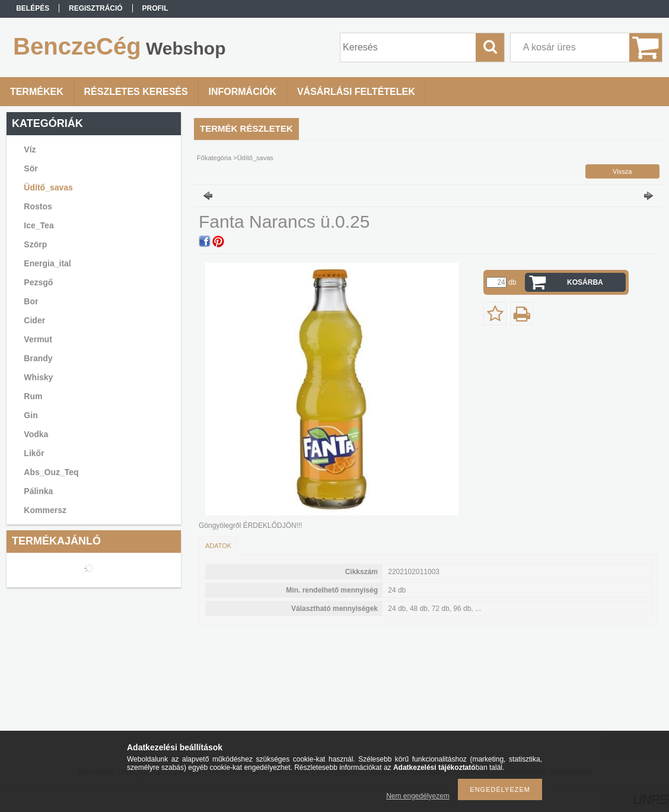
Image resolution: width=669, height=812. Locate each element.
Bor (31, 301)
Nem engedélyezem (418, 796)
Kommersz (45, 510)
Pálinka (38, 491)
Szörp (35, 244)
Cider (34, 320)
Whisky (38, 377)
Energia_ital (47, 263)
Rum (33, 396)
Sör (31, 168)
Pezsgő (38, 282)
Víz (30, 149)
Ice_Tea (39, 225)
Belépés (33, 8)
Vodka (36, 434)
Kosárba (585, 282)
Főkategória (214, 158)
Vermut (38, 339)
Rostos (38, 206)
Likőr (34, 453)
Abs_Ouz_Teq (51, 472)
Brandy (38, 358)
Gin (31, 415)
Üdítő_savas (48, 187)
